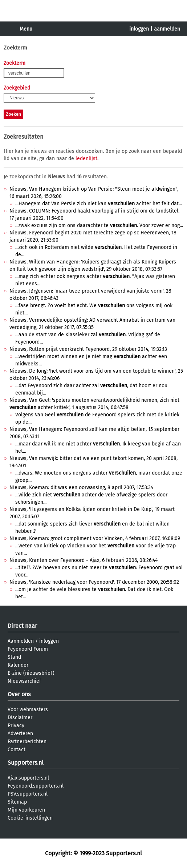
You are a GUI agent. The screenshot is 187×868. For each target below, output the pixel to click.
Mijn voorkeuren (26, 810)
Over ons (19, 694)
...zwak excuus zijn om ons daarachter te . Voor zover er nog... (99, 225)
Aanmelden (21, 641)
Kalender (18, 665)
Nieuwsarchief (24, 681)
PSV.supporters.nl (28, 794)
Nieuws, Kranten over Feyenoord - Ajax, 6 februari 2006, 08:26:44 (84, 560)
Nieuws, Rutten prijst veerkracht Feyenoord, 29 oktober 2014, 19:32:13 (88, 349)
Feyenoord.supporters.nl (36, 786)
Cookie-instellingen (30, 818)
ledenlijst (86, 158)
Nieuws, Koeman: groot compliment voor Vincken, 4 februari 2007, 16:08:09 (95, 538)
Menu (26, 29)
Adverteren (20, 734)
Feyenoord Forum (28, 649)
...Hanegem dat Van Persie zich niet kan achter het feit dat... (99, 204)
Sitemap (17, 802)
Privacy (16, 726)
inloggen (139, 29)
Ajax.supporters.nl (28, 778)
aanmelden (167, 29)
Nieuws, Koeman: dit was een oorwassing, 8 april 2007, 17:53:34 (81, 487)
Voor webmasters (28, 710)
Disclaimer (20, 718)
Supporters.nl (26, 763)
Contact (17, 750)
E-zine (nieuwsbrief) (31, 673)
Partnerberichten (27, 742)
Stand (14, 657)
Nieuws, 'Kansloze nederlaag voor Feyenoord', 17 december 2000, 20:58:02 (94, 582)
